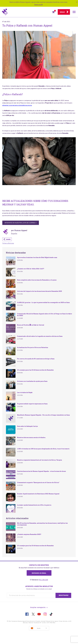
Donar (62, 12)
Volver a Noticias (8, 243)
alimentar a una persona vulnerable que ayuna (17, 105)
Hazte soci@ (38, 5)
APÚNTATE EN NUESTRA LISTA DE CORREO (21, 223)
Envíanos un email (39, 573)
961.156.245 (43, 580)
